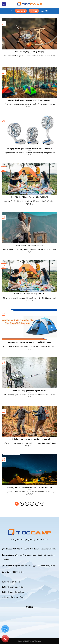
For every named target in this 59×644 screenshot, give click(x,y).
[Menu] (4, 4)
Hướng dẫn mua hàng (14, 597)
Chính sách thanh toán (14, 592)
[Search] (12, 11)
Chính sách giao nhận (14, 587)
